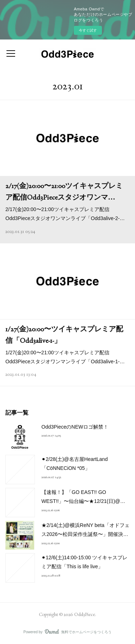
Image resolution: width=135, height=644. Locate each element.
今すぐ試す (88, 30)
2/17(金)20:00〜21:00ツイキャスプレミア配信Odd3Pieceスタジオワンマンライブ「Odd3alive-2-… (65, 214)
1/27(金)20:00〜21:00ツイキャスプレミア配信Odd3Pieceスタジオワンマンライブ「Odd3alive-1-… (65, 357)
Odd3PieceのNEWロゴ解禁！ (75, 427)
